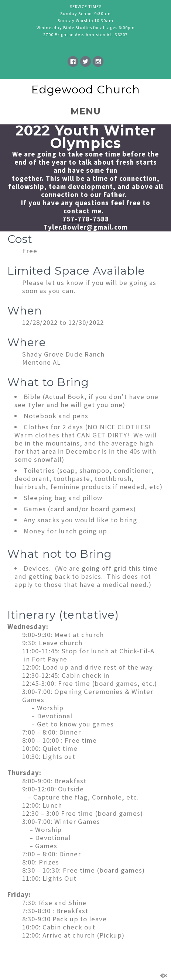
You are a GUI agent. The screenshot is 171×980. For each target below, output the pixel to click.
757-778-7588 (86, 219)
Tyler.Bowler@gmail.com (86, 227)
